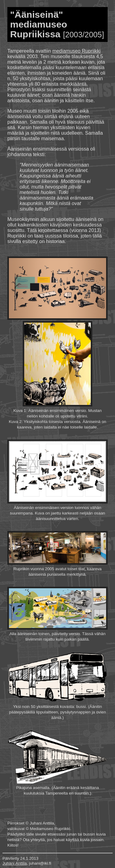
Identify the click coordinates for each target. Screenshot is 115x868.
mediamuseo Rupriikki (77, 51)
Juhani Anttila (15, 863)
